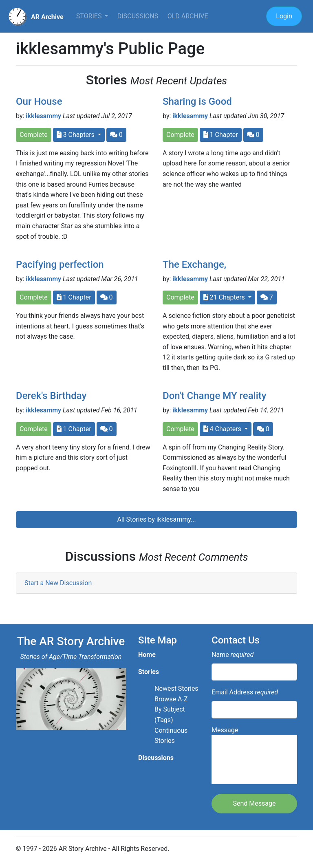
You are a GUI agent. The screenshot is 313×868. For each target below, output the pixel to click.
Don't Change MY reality (215, 396)
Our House (39, 101)
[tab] (156, 583)
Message (254, 755)
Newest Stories (176, 688)
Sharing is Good (197, 101)
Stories (90, 16)
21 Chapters (225, 297)
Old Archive (188, 16)
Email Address (245, 692)
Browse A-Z (171, 699)
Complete (34, 135)
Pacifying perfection (60, 264)
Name (233, 655)
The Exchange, (194, 264)
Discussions (138, 16)
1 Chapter (221, 135)
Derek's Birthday (51, 396)
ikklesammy (43, 116)
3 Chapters (76, 135)
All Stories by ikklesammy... (156, 519)
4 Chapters (223, 429)
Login (284, 16)
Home (147, 655)
